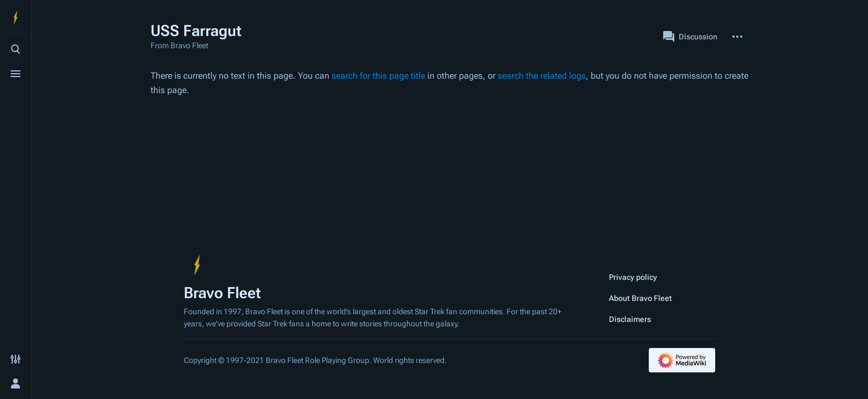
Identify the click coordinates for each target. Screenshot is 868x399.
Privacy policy (633, 277)
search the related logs (542, 76)
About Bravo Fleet (640, 298)
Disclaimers (630, 319)
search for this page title (378, 76)
